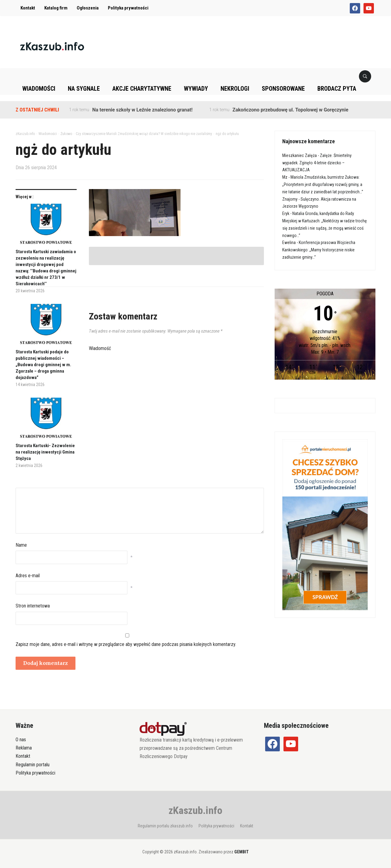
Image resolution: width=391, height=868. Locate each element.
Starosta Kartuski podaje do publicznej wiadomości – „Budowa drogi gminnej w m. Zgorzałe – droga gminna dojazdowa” (43, 365)
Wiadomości (39, 89)
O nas (21, 740)
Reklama (24, 748)
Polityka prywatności (128, 8)
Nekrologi (235, 89)
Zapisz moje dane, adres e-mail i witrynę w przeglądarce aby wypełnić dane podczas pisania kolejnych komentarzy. (126, 644)
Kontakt (28, 8)
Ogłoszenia (88, 8)
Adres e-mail (28, 576)
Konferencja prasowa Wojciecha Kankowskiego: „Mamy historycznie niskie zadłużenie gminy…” (319, 250)
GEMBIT (241, 852)
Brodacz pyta (337, 89)
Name (21, 545)
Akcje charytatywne (142, 89)
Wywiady (196, 89)
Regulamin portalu (33, 765)
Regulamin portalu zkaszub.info (165, 826)
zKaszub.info (195, 810)
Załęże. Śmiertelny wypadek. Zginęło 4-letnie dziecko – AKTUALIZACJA (317, 163)
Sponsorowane (283, 89)
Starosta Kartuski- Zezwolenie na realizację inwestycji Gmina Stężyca (45, 452)
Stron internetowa (33, 606)
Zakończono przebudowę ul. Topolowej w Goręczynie (290, 110)
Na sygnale (84, 89)
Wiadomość (100, 348)
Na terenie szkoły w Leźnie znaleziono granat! (142, 110)
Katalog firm (56, 8)
